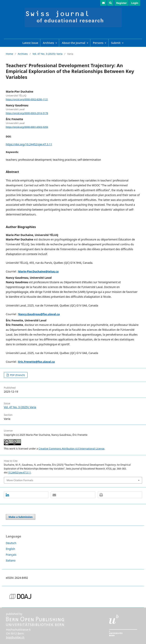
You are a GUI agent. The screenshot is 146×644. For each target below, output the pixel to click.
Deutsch (11, 543)
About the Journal (74, 43)
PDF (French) (17, 375)
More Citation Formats (20, 480)
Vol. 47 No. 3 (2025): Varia (47, 54)
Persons (98, 43)
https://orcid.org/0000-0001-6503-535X (27, 127)
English (10, 549)
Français (11, 555)
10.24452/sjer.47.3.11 (19, 473)
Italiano (11, 560)
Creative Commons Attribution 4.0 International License (71, 449)
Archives (49, 43)
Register (122, 3)
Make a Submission (21, 517)
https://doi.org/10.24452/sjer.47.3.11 (29, 144)
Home (9, 54)
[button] (26, 495)
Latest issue (30, 43)
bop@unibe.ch (15, 637)
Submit (116, 43)
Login (135, 3)
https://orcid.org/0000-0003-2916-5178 (27, 113)
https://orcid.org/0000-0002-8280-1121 (27, 99)
